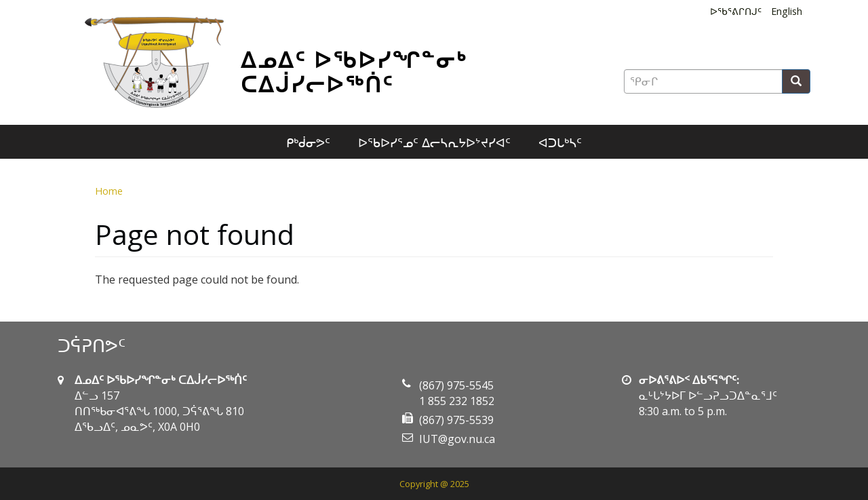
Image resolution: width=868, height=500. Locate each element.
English (787, 11)
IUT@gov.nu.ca (457, 439)
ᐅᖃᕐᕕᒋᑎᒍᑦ (736, 11)
